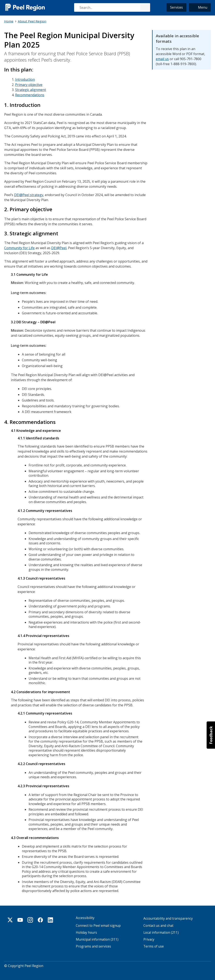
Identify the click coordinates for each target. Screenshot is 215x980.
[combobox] (112, 7)
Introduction (25, 79)
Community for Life (19, 247)
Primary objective (29, 84)
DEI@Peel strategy (29, 194)
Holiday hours (86, 931)
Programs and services (93, 945)
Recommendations (30, 95)
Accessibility (85, 916)
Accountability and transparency (168, 917)
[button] (200, 7)
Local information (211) (161, 931)
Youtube (20, 918)
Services (176, 7)
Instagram (30, 918)
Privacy (149, 938)
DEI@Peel (59, 247)
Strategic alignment (31, 89)
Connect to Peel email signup (98, 924)
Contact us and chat (158, 924)
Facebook (40, 918)
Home (9, 21)
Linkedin (50, 918)
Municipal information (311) (97, 938)
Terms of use (154, 945)
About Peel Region (32, 21)
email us (162, 59)
